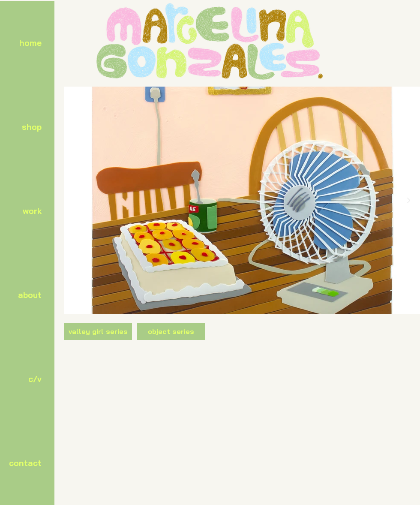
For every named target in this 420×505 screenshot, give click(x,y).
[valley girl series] (98, 331)
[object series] (171, 331)
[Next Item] (408, 201)
